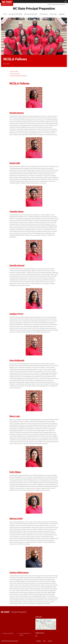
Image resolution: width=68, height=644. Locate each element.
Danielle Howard (17, 265)
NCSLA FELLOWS (15, 74)
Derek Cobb (15, 163)
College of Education (8, 633)
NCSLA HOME (14, 71)
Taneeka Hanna (17, 211)
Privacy (44, 641)
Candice (13, 314)
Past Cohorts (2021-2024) (31, 14)
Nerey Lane (15, 416)
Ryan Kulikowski (17, 360)
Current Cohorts (44, 14)
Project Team (53, 14)
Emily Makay (15, 472)
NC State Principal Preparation (34, 9)
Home (5, 14)
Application (62, 14)
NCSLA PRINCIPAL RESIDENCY (19, 76)
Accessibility (38, 641)
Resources (50, 641)
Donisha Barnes (17, 113)
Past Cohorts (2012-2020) (15, 14)
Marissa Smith (16, 519)
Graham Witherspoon (19, 573)
